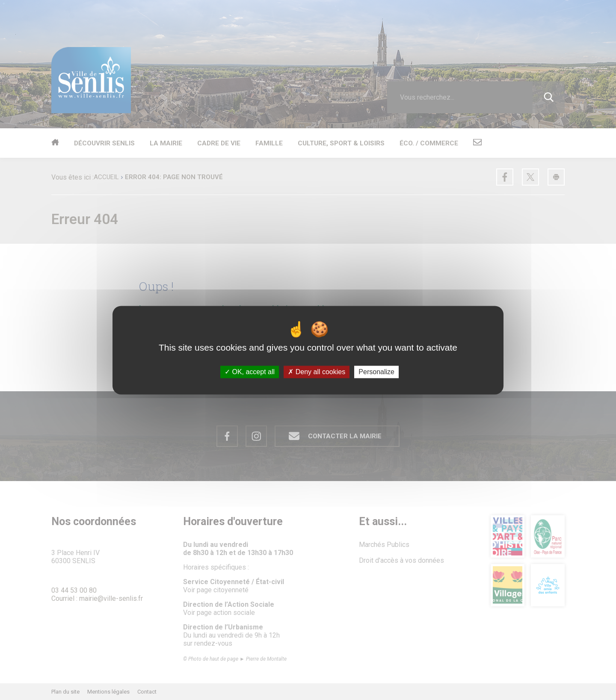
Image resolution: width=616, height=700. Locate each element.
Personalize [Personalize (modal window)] (376, 372)
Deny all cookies (317, 372)
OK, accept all (250, 372)
